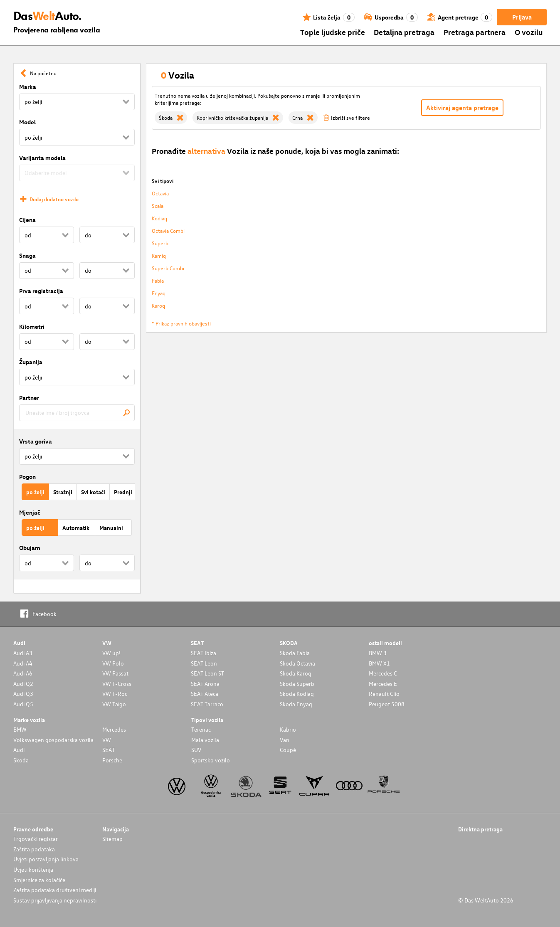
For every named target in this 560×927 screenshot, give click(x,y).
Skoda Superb (297, 684)
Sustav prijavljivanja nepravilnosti (55, 900)
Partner (29, 398)
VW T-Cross (117, 684)
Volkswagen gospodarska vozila (53, 740)
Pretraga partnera (475, 32)
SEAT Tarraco (207, 704)
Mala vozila (205, 740)
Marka (28, 87)
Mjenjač (30, 512)
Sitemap (112, 839)
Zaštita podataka (34, 849)
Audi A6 (23, 673)
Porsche (112, 760)
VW (107, 740)
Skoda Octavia (297, 663)
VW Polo (113, 663)
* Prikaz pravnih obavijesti (181, 323)
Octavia (160, 193)
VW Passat (115, 673)
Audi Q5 (23, 704)
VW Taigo (114, 704)
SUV (196, 750)
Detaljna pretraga (404, 32)
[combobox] (77, 413)
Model (27, 122)
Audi (19, 750)
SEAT (109, 750)
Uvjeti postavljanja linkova (46, 859)
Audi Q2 (23, 684)
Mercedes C (383, 673)
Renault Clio (384, 694)
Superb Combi (168, 268)
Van (285, 740)
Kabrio (288, 729)
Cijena (27, 220)
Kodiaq (159, 218)
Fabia (158, 280)
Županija (31, 362)
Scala (158, 206)
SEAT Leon (204, 663)
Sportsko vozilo (211, 760)
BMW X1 (379, 663)
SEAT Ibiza (204, 653)
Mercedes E (383, 684)
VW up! (111, 653)
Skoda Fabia (295, 653)
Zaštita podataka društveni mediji (55, 890)
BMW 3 (378, 653)
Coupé (288, 750)
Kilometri (32, 327)
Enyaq (159, 293)
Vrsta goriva (36, 441)
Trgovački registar (36, 839)
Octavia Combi (168, 231)
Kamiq (159, 255)
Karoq (158, 305)
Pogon (27, 477)
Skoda (21, 760)
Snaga (27, 255)
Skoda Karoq (296, 673)
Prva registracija (41, 291)
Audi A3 (23, 653)
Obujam (30, 548)
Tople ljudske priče (333, 32)
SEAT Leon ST (207, 673)
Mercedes (114, 729)
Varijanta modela (42, 158)
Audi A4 (23, 663)
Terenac (201, 729)
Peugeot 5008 (387, 704)
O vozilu (529, 32)
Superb (160, 243)
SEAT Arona (205, 684)
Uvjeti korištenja (33, 869)
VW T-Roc (115, 694)
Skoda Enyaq (296, 704)
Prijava (522, 17)
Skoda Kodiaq (297, 694)
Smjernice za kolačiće (39, 880)
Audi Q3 (23, 694)
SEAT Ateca (205, 694)
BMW (20, 729)
